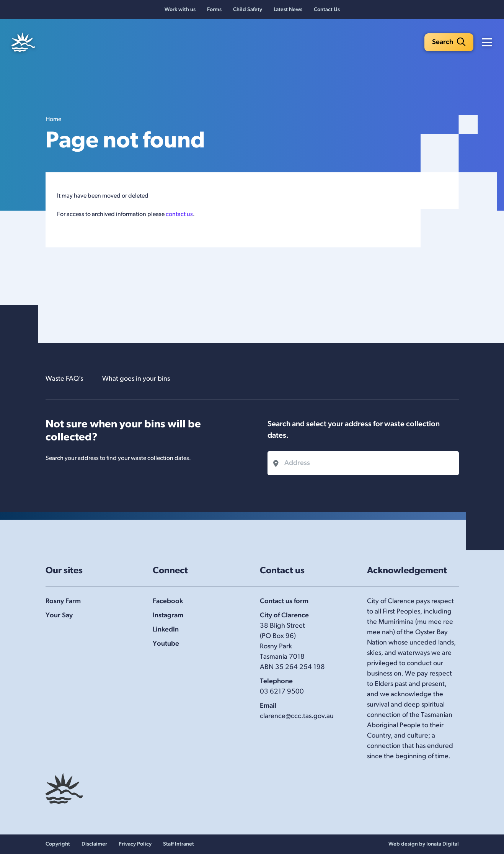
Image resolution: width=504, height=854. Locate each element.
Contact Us (327, 10)
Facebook (168, 601)
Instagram (168, 616)
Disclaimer (94, 844)
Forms (214, 10)
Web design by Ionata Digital (424, 844)
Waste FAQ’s (64, 379)
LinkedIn (166, 630)
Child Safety (248, 10)
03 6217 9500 (282, 692)
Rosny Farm (63, 601)
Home (53, 119)
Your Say (59, 616)
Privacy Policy (135, 844)
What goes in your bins (136, 379)
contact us (179, 214)
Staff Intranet (179, 844)
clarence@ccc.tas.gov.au (297, 716)
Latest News (288, 10)
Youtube (166, 644)
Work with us (180, 10)
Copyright (58, 844)
